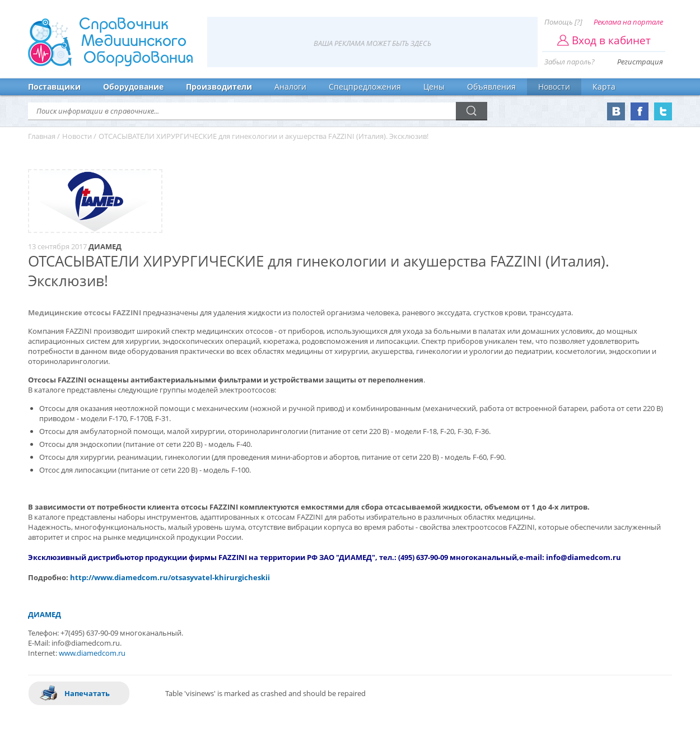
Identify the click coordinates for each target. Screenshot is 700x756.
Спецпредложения (365, 87)
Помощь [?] (563, 22)
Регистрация (640, 62)
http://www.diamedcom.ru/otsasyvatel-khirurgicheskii (170, 577)
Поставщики (54, 87)
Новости (554, 87)
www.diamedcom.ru (92, 653)
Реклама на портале (628, 22)
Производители (219, 87)
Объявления (491, 87)
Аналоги (290, 87)
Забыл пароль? (570, 62)
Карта (604, 87)
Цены (434, 87)
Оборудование (133, 87)
